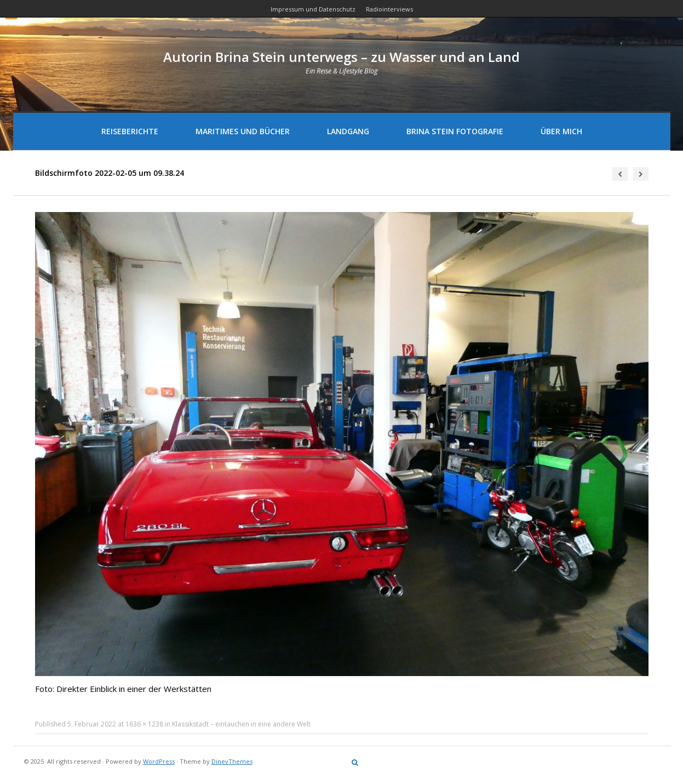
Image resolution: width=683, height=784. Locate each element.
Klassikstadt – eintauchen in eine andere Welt (241, 724)
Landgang (348, 131)
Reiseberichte (130, 131)
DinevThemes (232, 761)
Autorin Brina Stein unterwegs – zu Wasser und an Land (341, 57)
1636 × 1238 (144, 724)
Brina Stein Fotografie (455, 131)
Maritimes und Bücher (243, 131)
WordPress (159, 761)
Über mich (561, 131)
